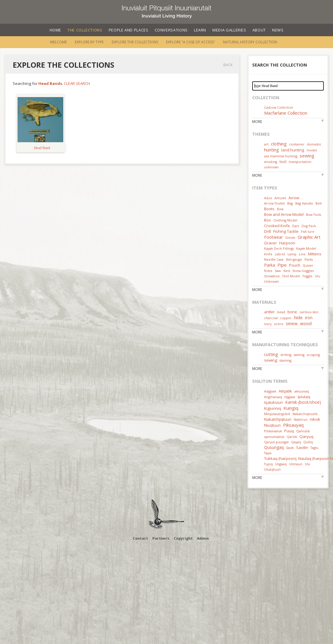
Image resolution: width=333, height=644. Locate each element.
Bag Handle (304, 203)
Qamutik (303, 431)
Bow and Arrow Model (284, 214)
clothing (279, 144)
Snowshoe (272, 276)
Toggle (307, 276)
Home (56, 30)
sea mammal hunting (281, 156)
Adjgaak (270, 391)
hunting (272, 150)
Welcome (58, 42)
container (297, 144)
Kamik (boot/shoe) (303, 402)
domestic (314, 144)
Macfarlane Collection (286, 113)
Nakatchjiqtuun (278, 419)
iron (309, 318)
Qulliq (308, 442)
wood (306, 323)
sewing (307, 156)
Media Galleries (229, 30)
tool (283, 162)
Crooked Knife (277, 226)
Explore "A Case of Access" (191, 42)
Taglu (314, 448)
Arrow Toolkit (274, 203)
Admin (203, 538)
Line (302, 254)
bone (292, 312)
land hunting (293, 150)
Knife (268, 254)
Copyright (183, 538)
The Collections (85, 30)
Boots (269, 209)
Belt (319, 203)
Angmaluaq (273, 397)
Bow (280, 209)
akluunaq (302, 391)
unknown (271, 167)
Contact (140, 538)
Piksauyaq (293, 425)
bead (281, 312)
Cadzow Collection (279, 107)
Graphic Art (309, 237)
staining (285, 360)
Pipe (282, 265)
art (266, 144)
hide (298, 317)
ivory (268, 324)
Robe (268, 271)
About (259, 30)
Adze (268, 198)
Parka (270, 265)
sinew (292, 323)
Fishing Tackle (286, 231)
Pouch (295, 265)
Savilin (302, 447)
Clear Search (77, 83)
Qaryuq (306, 436)
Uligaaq (281, 464)
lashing (299, 355)
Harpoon (287, 243)
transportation (300, 162)
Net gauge (294, 259)
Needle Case (274, 259)
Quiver (308, 265)
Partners (161, 538)
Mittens (315, 254)
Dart (296, 226)
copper (286, 318)
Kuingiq (291, 408)
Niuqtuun (272, 425)
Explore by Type (89, 42)
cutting (271, 354)
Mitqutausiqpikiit (277, 414)
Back (228, 65)
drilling (286, 355)
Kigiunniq (273, 408)
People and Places (129, 30)
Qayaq (296, 442)
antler (269, 312)
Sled (287, 271)
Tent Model (291, 276)
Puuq (289, 431)
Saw (278, 271)
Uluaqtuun (272, 469)
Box (267, 220)
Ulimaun (296, 464)
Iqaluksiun (273, 402)
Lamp (292, 254)
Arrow (294, 198)
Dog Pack (309, 226)
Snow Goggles (303, 271)
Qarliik (292, 437)
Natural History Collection (250, 42)
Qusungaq (274, 447)
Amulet (280, 198)
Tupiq (268, 464)
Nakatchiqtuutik (305, 414)
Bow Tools (314, 215)
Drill (267, 231)
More (257, 122)
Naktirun (301, 419)
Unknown (272, 281)
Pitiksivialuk (273, 431)
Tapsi (268, 453)
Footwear (273, 237)
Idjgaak (290, 397)
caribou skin (309, 312)
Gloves (290, 237)
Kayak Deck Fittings (279, 248)
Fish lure (308, 231)
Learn (200, 30)
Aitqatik (285, 391)
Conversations (171, 30)
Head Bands (50, 83)
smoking (271, 162)
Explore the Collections (135, 42)
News (278, 30)
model (312, 150)
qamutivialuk (274, 437)
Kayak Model (306, 248)
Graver (270, 243)
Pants (309, 259)
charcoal (271, 318)
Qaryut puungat (276, 442)
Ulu (318, 276)
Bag (290, 203)
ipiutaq (304, 397)
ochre (279, 324)
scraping (313, 355)
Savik (290, 448)
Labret (280, 254)
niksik (315, 419)
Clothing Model (285, 220)
